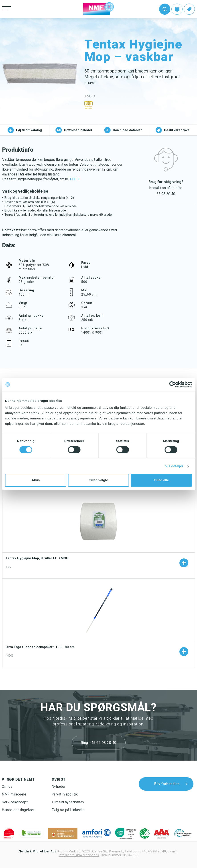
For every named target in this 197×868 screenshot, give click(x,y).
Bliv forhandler (167, 784)
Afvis (36, 480)
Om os (7, 786)
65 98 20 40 (166, 194)
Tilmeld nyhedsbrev (68, 802)
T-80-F (74, 179)
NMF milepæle (14, 794)
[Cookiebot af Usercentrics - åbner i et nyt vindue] (172, 385)
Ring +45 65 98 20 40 (99, 743)
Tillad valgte (98, 480)
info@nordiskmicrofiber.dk (79, 855)
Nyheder (59, 786)
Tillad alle (161, 480)
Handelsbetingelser (18, 810)
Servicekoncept (15, 802)
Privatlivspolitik (65, 794)
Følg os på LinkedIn (68, 810)
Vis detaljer (174, 466)
